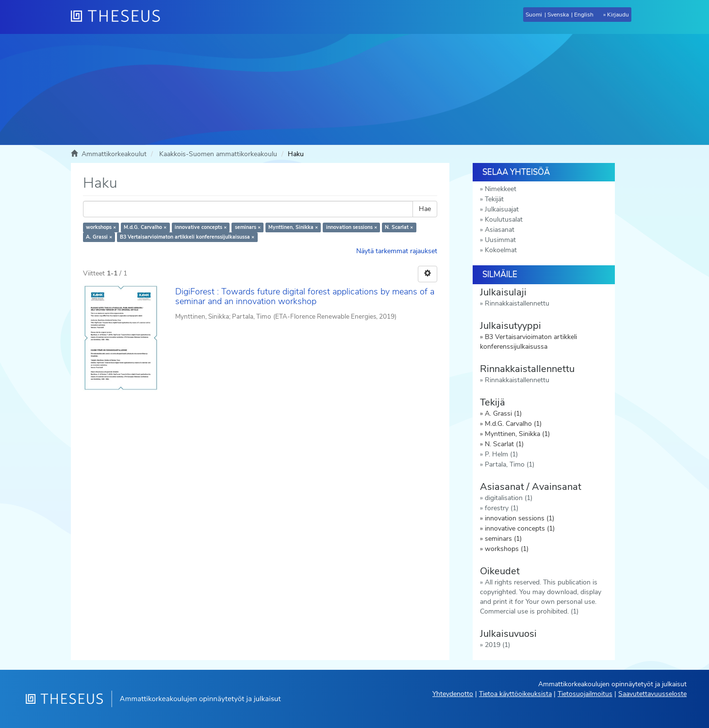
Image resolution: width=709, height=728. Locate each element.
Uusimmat (500, 240)
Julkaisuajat (502, 209)
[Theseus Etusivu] (119, 17)
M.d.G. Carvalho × (145, 227)
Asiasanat (500, 230)
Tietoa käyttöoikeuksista (515, 694)
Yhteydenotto (453, 694)
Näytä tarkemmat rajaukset (397, 251)
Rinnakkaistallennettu (517, 303)
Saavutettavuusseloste (652, 694)
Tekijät (494, 199)
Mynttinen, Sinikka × (293, 227)
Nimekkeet (501, 189)
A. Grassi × (99, 237)
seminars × (248, 227)
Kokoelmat (501, 250)
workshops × (101, 227)
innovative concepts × (201, 227)
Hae (425, 209)
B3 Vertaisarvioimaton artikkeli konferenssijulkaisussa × (187, 237)
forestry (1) (502, 508)
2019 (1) (497, 645)
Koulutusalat (504, 219)
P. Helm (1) (501, 454)
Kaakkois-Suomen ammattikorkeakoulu (218, 154)
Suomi (534, 15)
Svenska (558, 15)
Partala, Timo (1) (510, 464)
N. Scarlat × (399, 227)
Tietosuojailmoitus (585, 694)
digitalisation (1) (509, 498)
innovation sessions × (352, 227)
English (584, 15)
